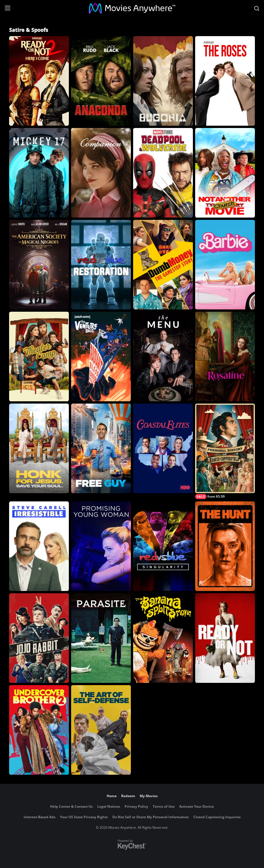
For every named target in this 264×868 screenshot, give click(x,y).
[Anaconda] (101, 81)
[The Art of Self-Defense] (101, 730)
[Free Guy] (101, 448)
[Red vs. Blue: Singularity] (163, 546)
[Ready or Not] (225, 638)
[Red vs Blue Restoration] (101, 265)
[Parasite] (101, 638)
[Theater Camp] (39, 356)
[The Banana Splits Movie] (163, 638)
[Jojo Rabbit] (39, 638)
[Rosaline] (225, 356)
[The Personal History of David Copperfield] (225, 451)
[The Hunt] (225, 546)
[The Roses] (225, 81)
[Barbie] (225, 265)
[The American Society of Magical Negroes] (39, 265)
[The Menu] (163, 356)
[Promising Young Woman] (101, 546)
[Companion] (101, 173)
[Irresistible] (39, 546)
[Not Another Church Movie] (225, 173)
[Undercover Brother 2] (39, 730)
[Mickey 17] (39, 173)
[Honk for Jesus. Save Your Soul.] (39, 448)
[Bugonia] (163, 81)
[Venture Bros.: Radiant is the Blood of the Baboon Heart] (101, 356)
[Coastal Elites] (163, 448)
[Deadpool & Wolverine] (163, 173)
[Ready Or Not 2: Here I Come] (39, 81)
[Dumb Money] (163, 265)
